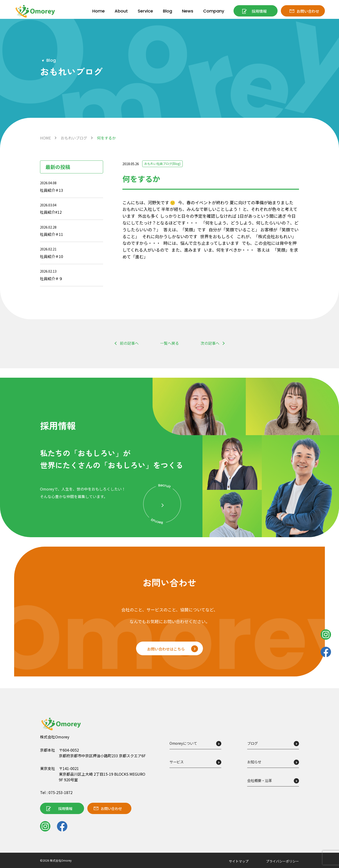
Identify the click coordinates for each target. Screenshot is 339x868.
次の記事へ (210, 343)
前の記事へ (129, 343)
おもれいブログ (74, 138)
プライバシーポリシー (282, 861)
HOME (45, 138)
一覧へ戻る (169, 343)
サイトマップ (239, 861)
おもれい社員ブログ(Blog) (164, 164)
